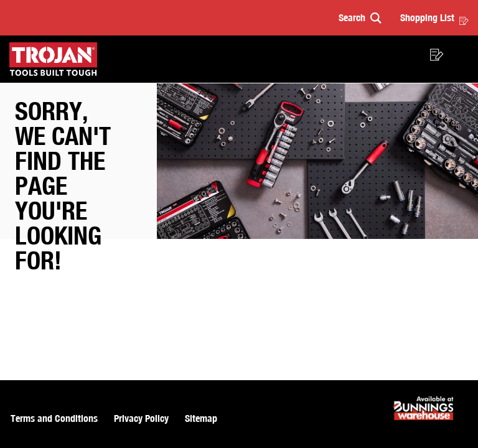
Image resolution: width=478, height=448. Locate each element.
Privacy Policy (141, 418)
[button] (360, 18)
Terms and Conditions (54, 418)
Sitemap (201, 418)
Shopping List (434, 17)
